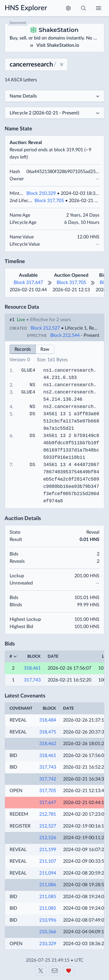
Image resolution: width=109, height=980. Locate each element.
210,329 (48, 944)
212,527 (48, 826)
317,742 (48, 779)
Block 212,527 (45, 328)
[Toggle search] (83, 8)
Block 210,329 (41, 193)
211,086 (48, 885)
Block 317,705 (49, 201)
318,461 (32, 668)
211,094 (48, 873)
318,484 (48, 720)
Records (23, 349)
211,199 (48, 850)
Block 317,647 (28, 283)
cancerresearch (74, 371)
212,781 (48, 814)
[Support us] (69, 971)
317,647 (48, 803)
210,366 (48, 932)
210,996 (48, 920)
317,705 (48, 791)
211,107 (48, 861)
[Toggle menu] (99, 8)
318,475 (48, 732)
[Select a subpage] (54, 96)
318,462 (48, 744)
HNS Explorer (26, 8)
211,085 (48, 897)
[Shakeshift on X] (41, 971)
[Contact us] (55, 971)
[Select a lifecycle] (54, 113)
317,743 (32, 680)
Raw (45, 349)
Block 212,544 (65, 335)
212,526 (48, 838)
